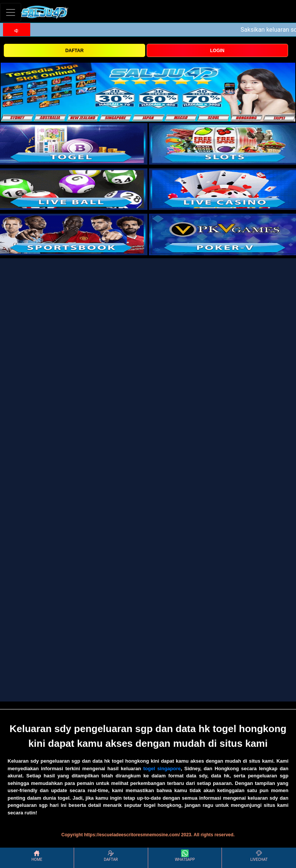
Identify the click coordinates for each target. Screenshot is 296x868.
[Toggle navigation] (11, 12)
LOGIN (217, 51)
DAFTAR (74, 51)
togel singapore (162, 769)
